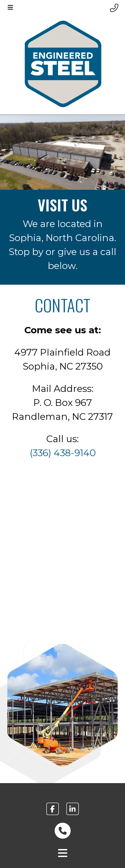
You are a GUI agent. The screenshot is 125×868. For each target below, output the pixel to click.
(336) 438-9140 (63, 453)
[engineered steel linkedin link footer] (72, 809)
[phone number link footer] (62, 831)
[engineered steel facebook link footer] (52, 809)
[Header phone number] (114, 8)
